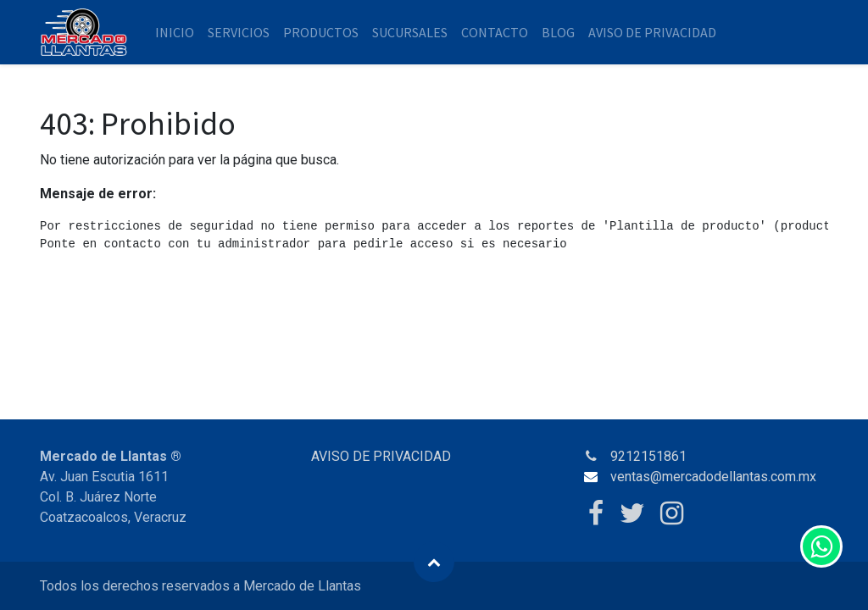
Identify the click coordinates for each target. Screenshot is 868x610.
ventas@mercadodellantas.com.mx (713, 477)
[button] (434, 562)
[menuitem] (175, 32)
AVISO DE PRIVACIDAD (381, 456)
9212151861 (648, 456)
